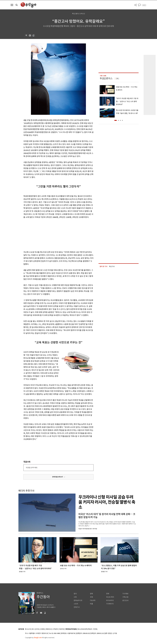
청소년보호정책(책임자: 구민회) (87, 629)
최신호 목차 (110, 597)
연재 (108, 594)
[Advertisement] (53, 234)
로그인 (144, 5)
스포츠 (76, 604)
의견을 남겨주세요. (32, 468)
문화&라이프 (78, 600)
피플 (91, 604)
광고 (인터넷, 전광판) (38, 629)
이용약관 (62, 629)
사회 (75, 597)
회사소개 (28, 629)
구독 (117, 79)
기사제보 (125, 594)
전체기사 (77, 607)
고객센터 (55, 629)
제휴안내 (49, 629)
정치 (75, 594)
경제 (91, 594)
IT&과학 (93, 600)
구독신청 (125, 597)
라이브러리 (110, 600)
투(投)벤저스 (106, 78)
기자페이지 (110, 604)
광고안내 (125, 600)
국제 (91, 597)
